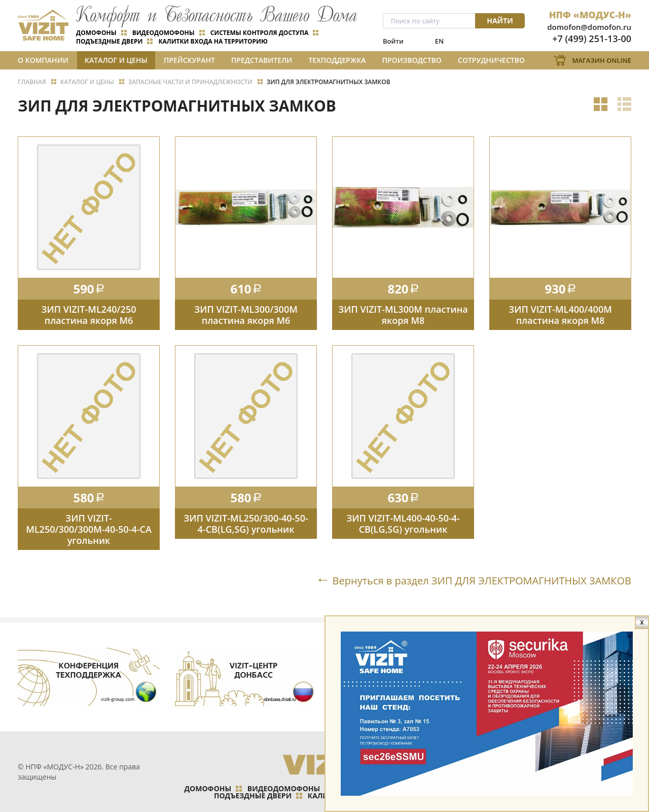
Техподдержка (337, 60)
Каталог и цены (116, 60)
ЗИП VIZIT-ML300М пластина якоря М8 (403, 315)
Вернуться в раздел (482, 580)
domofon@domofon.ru (589, 27)
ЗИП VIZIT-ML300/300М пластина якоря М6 (246, 315)
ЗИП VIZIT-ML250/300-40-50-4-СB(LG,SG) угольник (246, 524)
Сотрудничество (491, 60)
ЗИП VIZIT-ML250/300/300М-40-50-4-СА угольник (89, 529)
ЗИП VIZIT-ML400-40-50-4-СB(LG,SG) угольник (403, 524)
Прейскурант (189, 60)
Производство (412, 60)
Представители (262, 60)
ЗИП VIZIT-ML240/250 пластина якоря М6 (89, 315)
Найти (500, 21)
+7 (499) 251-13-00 (592, 39)
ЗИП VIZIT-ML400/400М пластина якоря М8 (560, 315)
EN (439, 41)
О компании (43, 60)
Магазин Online (602, 60)
